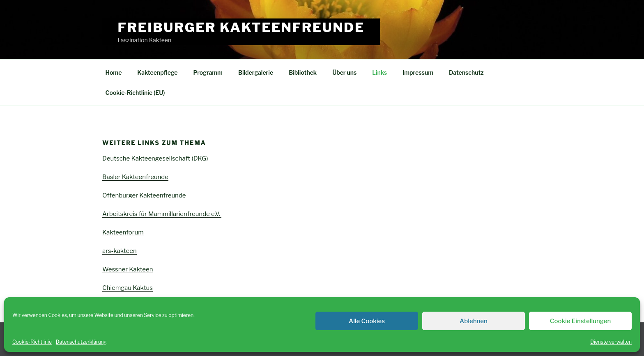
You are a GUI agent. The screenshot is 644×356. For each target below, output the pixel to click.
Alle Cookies (367, 321)
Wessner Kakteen (128, 269)
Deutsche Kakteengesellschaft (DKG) (156, 158)
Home (114, 72)
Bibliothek (303, 72)
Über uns (344, 72)
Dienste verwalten (611, 342)
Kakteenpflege (157, 72)
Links (379, 72)
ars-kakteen (120, 251)
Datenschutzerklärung (81, 342)
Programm (208, 72)
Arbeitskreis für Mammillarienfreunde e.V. (162, 214)
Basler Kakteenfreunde (135, 177)
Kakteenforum (123, 232)
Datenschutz (466, 72)
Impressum (418, 72)
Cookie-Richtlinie (32, 342)
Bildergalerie (256, 72)
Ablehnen (474, 321)
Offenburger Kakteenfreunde (144, 195)
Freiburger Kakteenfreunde (241, 27)
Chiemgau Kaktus (128, 288)
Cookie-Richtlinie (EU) (135, 93)
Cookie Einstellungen (580, 321)
